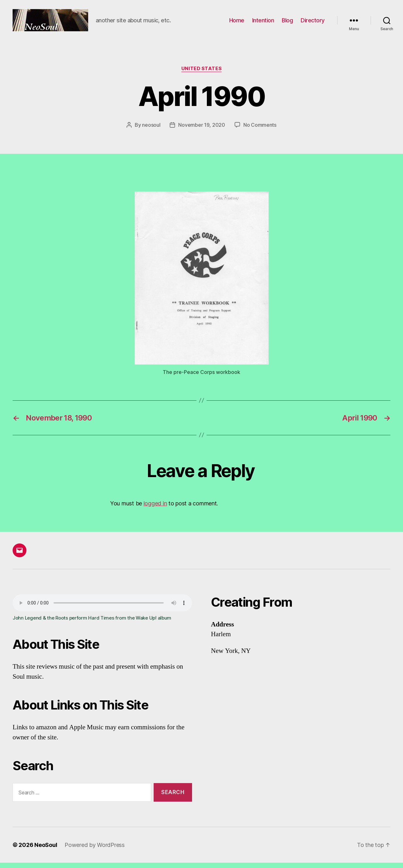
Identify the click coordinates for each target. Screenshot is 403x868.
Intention (263, 23)
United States (201, 74)
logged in (155, 509)
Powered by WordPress (95, 850)
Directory (313, 23)
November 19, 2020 (201, 130)
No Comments (260, 130)
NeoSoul (46, 850)
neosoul (151, 130)
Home (237, 23)
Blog (287, 23)
